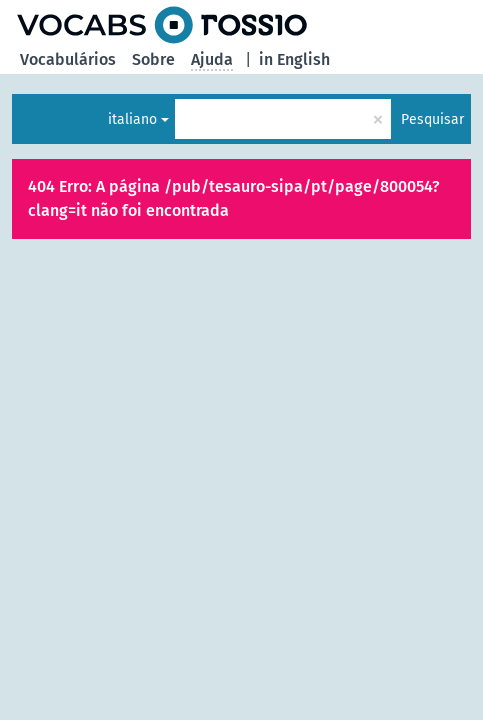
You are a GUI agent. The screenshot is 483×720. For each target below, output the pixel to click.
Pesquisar (432, 119)
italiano (132, 119)
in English (294, 59)
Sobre (153, 59)
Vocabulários (68, 59)
